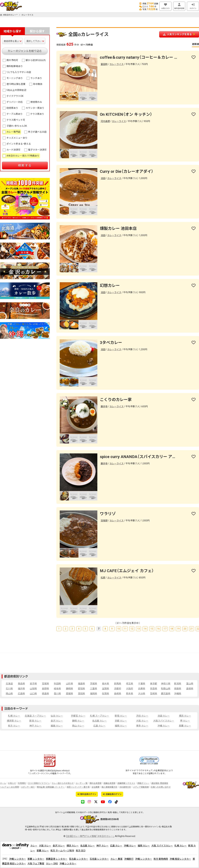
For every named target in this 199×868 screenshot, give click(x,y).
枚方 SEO (81, 851)
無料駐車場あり (15, 66)
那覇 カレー (185, 726)
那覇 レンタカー (36, 859)
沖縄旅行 (129, 859)
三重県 (94, 689)
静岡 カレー (78, 721)
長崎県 (118, 694)
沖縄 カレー (164, 726)
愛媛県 (69, 694)
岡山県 (9, 694)
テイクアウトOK (15, 96)
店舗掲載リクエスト (126, 783)
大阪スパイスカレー (164, 721)
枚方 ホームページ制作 (62, 851)
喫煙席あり (12, 108)
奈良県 (154, 689)
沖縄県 (178, 694)
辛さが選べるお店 (37, 132)
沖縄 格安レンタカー (180, 859)
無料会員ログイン (87, 794)
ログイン (193, 6)
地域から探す (12, 31)
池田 (103, 178)
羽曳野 (104, 521)
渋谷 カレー (142, 716)
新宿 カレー (121, 716)
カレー (34, 846)
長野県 (45, 689)
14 (145, 629)
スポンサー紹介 (28, 787)
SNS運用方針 (125, 787)
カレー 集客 (116, 859)
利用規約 (22, 783)
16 (158, 629)
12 (132, 629)
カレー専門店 (13, 132)
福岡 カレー (121, 726)
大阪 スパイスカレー (162, 846)
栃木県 (105, 684)
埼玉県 (130, 684)
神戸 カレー (35, 726)
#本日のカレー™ (9, 15)
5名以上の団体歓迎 (16, 90)
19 (178, 629)
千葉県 (142, 684)
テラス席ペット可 (16, 120)
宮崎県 (154, 694)
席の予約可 (12, 60)
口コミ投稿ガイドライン (39, 783)
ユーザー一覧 (82, 783)
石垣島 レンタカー (99, 859)
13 (138, 629)
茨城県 (94, 684)
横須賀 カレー (14, 721)
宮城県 (45, 684)
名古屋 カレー (99, 721)
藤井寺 (104, 406)
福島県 (81, 684)
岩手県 (33, 684)
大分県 (142, 694)
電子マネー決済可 (37, 150)
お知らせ (12, 783)
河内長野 (105, 121)
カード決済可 (13, 150)
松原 (103, 578)
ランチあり (36, 78)
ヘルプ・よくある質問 (9, 787)
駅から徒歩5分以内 (36, 60)
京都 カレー (121, 721)
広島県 (21, 694)
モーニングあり (15, 78)
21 (192, 629)
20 (185, 629)
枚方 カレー (14, 726)
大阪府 (130, 689)
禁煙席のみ (36, 102)
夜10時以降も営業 (16, 84)
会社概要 (96, 787)
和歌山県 (166, 689)
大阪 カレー (142, 721)
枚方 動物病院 (161, 859)
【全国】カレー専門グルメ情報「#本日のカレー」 (90, 836)
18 (172, 629)
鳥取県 (178, 689)
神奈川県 (166, 684)
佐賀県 (105, 694)
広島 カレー (99, 726)
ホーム (3, 783)
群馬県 (118, 684)
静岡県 (69, 689)
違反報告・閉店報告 (160, 783)
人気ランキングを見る (179, 34)
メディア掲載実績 (141, 787)
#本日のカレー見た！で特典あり (23, 156)
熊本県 (130, 694)
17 (165, 629)
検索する (25, 165)
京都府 (118, 689)
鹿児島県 (166, 694)
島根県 (190, 689)
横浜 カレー (185, 716)
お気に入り (165, 6)
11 (125, 629)
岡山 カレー (78, 726)
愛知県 (81, 689)
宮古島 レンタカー (79, 859)
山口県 (33, 694)
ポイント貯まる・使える (19, 144)
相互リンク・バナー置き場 (78, 787)
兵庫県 (142, 689)
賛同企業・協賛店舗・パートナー (51, 787)
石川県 (9, 689)
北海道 (9, 684)
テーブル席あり (15, 114)
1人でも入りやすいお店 (19, 72)
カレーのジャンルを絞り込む (25, 51)
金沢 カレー (57, 721)
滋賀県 (105, 689)
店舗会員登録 (109, 783)
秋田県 (57, 684)
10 (119, 629)
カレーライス (27, 15)
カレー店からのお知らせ (63, 783)
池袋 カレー (164, 716)
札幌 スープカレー (99, 716)
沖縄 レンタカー (17, 859)
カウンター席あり (35, 108)
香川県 (57, 694)
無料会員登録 (179, 6)
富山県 (190, 684)
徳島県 (45, 694)
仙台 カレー (57, 716)
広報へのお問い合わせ (161, 787)
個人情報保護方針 (109, 787)
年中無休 (38, 84)
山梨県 (33, 689)
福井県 (21, 689)
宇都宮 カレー (78, 716)
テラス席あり (37, 114)
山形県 (69, 684)
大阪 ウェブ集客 (36, 864)
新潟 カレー (35, 721)
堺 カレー (185, 721)
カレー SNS (52, 864)
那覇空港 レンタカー (57, 859)
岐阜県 (57, 689)
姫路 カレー (57, 726)
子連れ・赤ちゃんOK (17, 126)
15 (152, 629)
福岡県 (94, 694)
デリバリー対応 (15, 102)
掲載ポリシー (143, 783)
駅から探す (37, 31)
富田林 (104, 64)
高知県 (81, 694)
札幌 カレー (14, 716)
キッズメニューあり (17, 138)
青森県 (21, 684)
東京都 (154, 684)
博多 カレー (142, 726)
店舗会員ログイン (112, 794)
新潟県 (178, 684)
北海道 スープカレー (35, 716)
